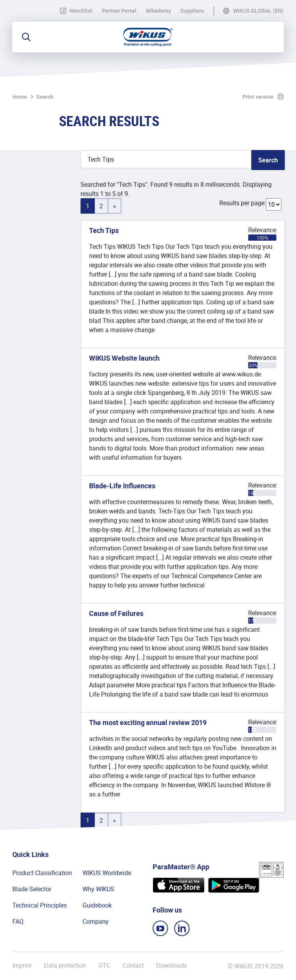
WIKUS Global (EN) (258, 11)
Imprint (22, 966)
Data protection (65, 966)
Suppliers (192, 11)
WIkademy (158, 11)
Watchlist (76, 11)
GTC (104, 966)
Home (20, 97)
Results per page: (243, 203)
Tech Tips (104, 230)
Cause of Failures (116, 613)
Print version (258, 97)
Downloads (172, 966)
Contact (133, 966)
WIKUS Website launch (124, 358)
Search (45, 97)
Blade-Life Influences (122, 486)
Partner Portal (119, 11)
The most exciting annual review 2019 (148, 722)
